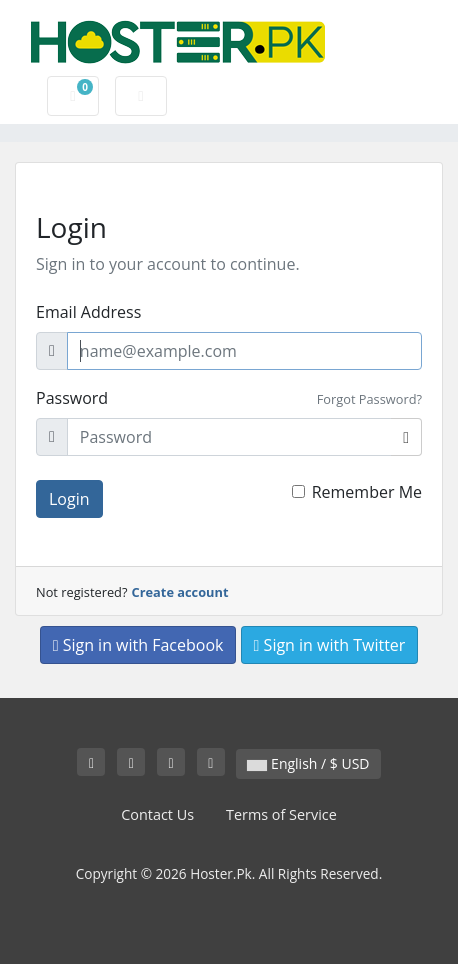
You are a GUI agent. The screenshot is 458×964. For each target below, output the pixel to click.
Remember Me (367, 492)
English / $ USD (308, 763)
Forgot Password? (369, 399)
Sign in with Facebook (138, 645)
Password (72, 398)
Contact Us (157, 814)
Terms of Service (281, 814)
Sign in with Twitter (330, 645)
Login (69, 499)
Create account (180, 592)
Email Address (88, 312)
